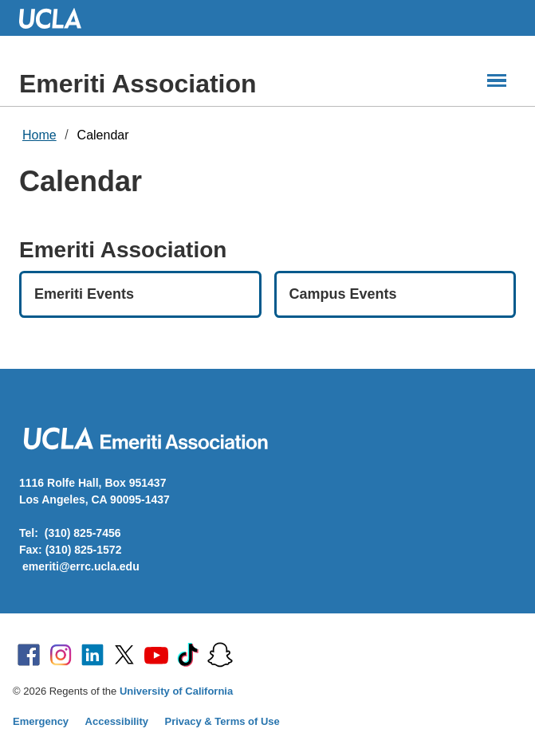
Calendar (103, 135)
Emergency (41, 721)
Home (39, 135)
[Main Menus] (497, 80)
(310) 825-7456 (83, 533)
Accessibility (117, 721)
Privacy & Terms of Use (222, 721)
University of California (176, 691)
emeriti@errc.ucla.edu (81, 566)
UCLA (57, 18)
